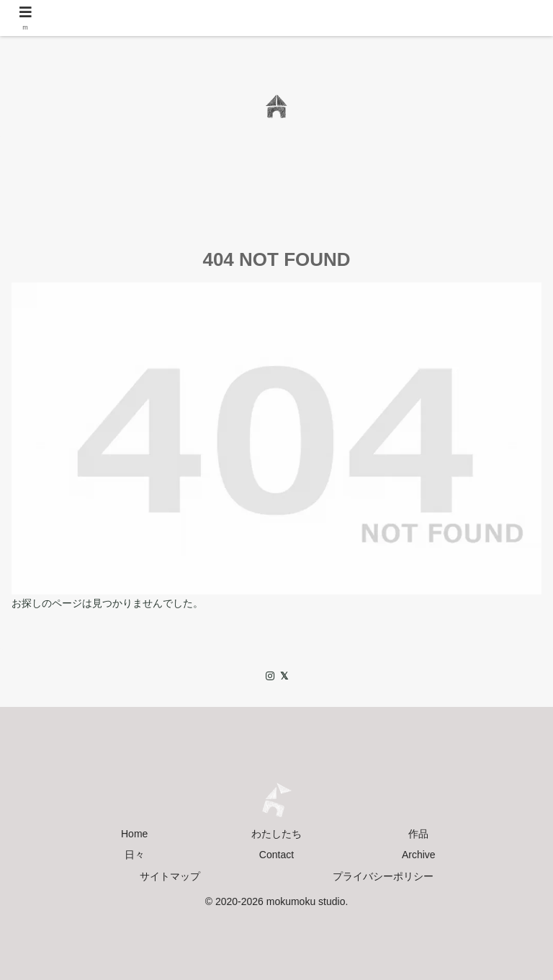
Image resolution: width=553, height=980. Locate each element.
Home (134, 834)
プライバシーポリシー (383, 876)
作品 (418, 834)
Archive (419, 855)
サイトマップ (170, 876)
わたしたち (276, 834)
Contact (276, 855)
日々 (135, 855)
